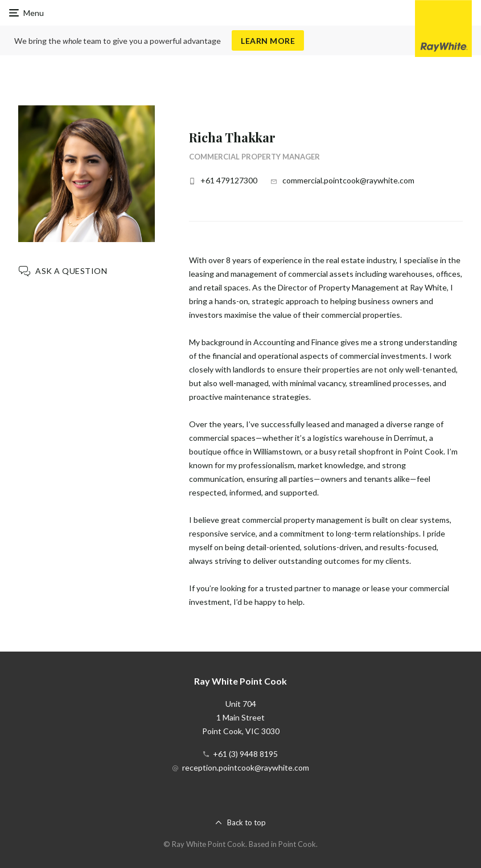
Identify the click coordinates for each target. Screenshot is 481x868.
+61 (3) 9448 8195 (245, 754)
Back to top (246, 822)
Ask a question (71, 271)
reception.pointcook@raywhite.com (246, 767)
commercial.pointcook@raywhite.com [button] (348, 180)
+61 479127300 (229, 180)
